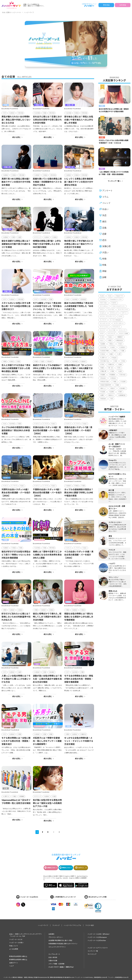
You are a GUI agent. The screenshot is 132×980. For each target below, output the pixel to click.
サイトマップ (92, 954)
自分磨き (52, 672)
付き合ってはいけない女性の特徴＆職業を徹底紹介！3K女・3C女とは (114, 142)
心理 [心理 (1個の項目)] (119, 354)
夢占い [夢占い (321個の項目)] (112, 344)
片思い (105, 252)
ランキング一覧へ (114, 181)
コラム (105, 197)
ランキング (56, 925)
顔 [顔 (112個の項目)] (112, 399)
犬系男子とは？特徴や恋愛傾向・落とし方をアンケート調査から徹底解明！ (47, 741)
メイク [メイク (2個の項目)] (103, 330)
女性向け (12, 113)
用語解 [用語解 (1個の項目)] (103, 375)
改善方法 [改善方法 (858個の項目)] (111, 364)
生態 (20, 237)
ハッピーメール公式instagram (97, 937)
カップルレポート (54, 954)
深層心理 (39, 105)
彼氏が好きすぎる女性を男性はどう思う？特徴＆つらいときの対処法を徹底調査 (16, 555)
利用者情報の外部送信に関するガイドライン (63, 944)
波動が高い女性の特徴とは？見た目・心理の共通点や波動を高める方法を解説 (47, 679)
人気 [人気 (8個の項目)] (102, 337)
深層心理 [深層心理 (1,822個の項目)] (104, 371)
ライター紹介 (90, 925)
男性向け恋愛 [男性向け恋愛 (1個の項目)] (105, 382)
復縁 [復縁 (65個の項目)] (111, 354)
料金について (14, 946)
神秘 (37, 664)
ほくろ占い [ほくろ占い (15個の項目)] (104, 303)
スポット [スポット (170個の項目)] (104, 313)
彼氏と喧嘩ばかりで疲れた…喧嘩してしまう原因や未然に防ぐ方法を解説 (47, 617)
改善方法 (84, 734)
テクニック (38, 237)
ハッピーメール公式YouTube (97, 940)
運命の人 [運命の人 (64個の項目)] (111, 395)
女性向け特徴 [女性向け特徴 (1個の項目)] (105, 351)
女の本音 (37, 113)
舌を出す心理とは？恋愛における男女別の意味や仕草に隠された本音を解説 (47, 120)
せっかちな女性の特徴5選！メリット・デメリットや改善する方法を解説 (79, 741)
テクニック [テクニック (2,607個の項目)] (114, 313)
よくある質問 (14, 949)
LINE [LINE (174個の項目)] (103, 296)
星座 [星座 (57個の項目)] (120, 364)
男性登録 (106, 5)
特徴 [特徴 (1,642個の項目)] (113, 371)
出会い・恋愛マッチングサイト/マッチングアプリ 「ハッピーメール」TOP (25, 935)
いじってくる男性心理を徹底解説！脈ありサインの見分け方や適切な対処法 (79, 182)
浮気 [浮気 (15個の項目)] (119, 368)
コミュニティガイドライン (57, 947)
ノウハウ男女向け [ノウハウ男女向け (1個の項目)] (116, 320)
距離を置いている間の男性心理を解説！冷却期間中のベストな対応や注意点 (47, 182)
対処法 (77, 113)
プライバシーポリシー (56, 937)
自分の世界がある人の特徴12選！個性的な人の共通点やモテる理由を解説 (114, 110)
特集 (104, 265)
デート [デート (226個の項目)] (125, 313)
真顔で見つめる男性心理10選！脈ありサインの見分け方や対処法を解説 (16, 182)
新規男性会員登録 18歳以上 (18, 960)
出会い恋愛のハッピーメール (11, 12)
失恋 (6, 602)
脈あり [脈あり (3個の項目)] (113, 388)
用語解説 (22, 796)
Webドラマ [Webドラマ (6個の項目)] (120, 296)
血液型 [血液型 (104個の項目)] (112, 392)
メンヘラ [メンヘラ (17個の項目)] (123, 330)
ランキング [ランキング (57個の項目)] (112, 334)
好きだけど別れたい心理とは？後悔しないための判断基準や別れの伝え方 (16, 617)
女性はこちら (51, 868)
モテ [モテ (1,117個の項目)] (102, 334)
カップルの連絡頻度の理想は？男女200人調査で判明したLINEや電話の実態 (79, 492)
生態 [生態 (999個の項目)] (120, 371)
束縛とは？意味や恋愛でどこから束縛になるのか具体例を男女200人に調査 (47, 555)
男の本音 (21, 113)
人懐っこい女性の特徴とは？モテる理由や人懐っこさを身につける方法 (16, 679)
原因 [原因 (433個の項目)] (110, 340)
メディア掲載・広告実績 (56, 964)
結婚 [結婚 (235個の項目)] (118, 385)
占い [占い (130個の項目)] (102, 340)
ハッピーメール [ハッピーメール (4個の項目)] (105, 323)
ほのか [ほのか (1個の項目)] (114, 303)
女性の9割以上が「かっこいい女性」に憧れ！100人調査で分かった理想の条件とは (78, 368)
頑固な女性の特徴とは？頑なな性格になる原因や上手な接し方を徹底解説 (79, 617)
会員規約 (51, 934)
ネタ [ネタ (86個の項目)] (121, 316)
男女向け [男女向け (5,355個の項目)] (104, 378)
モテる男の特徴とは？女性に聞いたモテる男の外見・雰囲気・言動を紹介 (16, 741)
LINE (68, 299)
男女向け (50, 362)
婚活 (104, 222)
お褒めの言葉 (53, 961)
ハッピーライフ (29, 12)
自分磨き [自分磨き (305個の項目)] (123, 388)
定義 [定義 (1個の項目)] (123, 351)
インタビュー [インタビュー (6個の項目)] (105, 306)
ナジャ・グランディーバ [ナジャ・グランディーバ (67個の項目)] (108, 316)
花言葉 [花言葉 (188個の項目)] (103, 392)
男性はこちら (66, 868)
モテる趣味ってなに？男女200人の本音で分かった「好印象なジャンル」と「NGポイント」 (47, 306)
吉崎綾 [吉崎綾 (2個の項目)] (103, 344)
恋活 (104, 240)
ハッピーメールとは (16, 939)
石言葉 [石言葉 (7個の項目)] (124, 382)
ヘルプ (11, 966)
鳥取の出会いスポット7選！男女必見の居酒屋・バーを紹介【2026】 (78, 430)
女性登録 (123, 5)
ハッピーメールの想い (16, 943)
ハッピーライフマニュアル (72, 925)
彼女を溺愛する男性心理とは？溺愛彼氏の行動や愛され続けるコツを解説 (16, 244)
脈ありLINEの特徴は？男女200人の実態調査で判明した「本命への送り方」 (79, 306)
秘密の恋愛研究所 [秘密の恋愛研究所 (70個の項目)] (106, 385)
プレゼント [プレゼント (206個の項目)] (117, 327)
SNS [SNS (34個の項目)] (110, 296)
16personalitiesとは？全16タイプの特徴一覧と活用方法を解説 (16, 802)
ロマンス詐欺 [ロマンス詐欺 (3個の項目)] (124, 334)
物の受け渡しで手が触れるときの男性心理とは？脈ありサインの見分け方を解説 (79, 244)
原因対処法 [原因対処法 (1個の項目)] (120, 340)
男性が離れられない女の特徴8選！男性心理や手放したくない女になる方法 (16, 120)
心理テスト (7, 796)
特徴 (6, 105)
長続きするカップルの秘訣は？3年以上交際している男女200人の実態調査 (48, 368)
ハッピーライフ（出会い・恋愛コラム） (61, 967)
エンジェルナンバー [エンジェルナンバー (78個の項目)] (119, 306)
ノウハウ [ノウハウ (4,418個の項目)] (104, 320)
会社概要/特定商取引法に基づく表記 (60, 940)
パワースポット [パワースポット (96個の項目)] (119, 323)
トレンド (106, 203)
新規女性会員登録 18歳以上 (18, 956)
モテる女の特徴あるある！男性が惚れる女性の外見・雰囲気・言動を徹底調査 (79, 679)
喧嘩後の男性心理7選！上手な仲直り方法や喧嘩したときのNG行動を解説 (47, 244)
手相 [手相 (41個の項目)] (102, 364)
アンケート (71, 478)
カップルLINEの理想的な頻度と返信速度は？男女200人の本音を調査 (16, 430)
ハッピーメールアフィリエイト (98, 948)
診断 (104, 277)
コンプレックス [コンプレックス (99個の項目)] (124, 310)
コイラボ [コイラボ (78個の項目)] (111, 310)
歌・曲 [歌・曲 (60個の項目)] (111, 368)
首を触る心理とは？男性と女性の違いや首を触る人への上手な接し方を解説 (79, 120)
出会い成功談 (53, 957)
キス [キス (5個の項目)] (102, 310)
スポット (37, 424)
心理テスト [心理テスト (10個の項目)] (104, 358)
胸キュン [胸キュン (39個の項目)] (104, 388)
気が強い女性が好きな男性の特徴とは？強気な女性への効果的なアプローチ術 (47, 803)
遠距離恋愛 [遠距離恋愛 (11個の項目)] (122, 395)
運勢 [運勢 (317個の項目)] (102, 395)
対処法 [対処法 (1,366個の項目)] (103, 354)
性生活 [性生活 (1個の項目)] (114, 358)
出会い (38, 416)
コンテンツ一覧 (93, 951)
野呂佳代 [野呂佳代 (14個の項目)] (104, 399)
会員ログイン (14, 963)
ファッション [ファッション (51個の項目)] (105, 327)
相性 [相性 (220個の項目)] (115, 382)
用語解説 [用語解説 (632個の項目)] (113, 375)
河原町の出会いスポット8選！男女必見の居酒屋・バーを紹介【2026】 (16, 492)
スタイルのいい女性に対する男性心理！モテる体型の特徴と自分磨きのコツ (16, 306)
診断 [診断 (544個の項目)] (120, 392)
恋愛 (45, 113)
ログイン (81, 868)
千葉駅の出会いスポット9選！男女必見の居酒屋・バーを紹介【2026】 (47, 492)
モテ (5, 113)
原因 (5, 362)
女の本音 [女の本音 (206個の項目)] (104, 347)
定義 (6, 788)
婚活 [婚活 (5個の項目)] (115, 351)
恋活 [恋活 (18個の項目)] (124, 361)
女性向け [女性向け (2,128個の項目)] (123, 347)
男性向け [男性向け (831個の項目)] (114, 378)
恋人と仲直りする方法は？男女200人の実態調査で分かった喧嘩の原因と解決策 (16, 368)
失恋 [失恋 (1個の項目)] (120, 344)
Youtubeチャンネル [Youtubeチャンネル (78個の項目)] (116, 299)
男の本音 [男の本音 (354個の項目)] (123, 375)
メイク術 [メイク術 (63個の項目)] (113, 330)
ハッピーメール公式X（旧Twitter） (99, 934)
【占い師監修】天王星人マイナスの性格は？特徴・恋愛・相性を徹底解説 (114, 173)
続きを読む (16, 137)
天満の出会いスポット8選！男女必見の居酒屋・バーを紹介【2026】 (47, 430)
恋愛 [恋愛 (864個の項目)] (116, 361)
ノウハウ (46, 424)
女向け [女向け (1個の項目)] (113, 347)
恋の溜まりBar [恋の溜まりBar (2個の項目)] (105, 361)
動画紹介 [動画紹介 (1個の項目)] (120, 337)
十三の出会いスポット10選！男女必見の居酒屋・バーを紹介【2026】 (79, 555)
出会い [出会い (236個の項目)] (111, 337)
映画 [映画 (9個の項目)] (102, 368)
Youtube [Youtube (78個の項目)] (103, 299)
